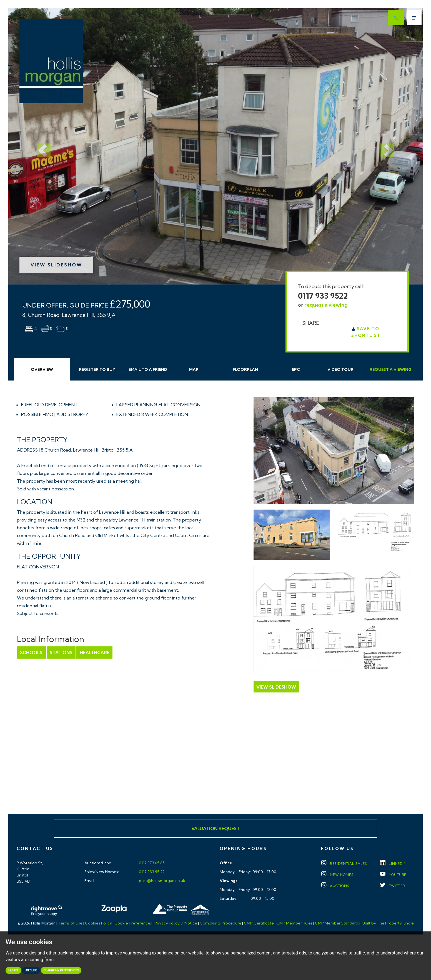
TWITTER (393, 886)
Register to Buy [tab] (97, 369)
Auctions (335, 886)
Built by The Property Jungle (388, 923)
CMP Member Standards (337, 923)
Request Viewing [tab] (391, 369)
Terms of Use (70, 923)
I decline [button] (31, 970)
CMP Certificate (259, 923)
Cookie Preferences (133, 923)
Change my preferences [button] (61, 970)
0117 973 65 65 (151, 863)
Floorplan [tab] (245, 369)
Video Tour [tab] (340, 369)
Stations (61, 653)
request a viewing (326, 305)
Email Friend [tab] (148, 369)
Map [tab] (194, 369)
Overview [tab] (42, 369)
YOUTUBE (393, 875)
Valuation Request (215, 828)
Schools (31, 653)
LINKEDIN (393, 864)
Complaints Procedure (220, 923)
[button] (39, 146)
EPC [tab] (296, 369)
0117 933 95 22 (151, 872)
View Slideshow (56, 265)
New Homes (337, 875)
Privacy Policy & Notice (176, 923)
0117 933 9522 (323, 296)
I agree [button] (13, 970)
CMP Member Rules (294, 923)
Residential (344, 864)
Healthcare (94, 653)
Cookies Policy (98, 923)
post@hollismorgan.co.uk (162, 881)
